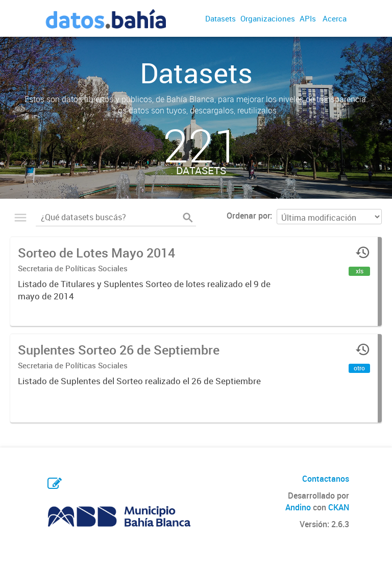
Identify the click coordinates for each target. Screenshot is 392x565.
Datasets (220, 18)
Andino (298, 507)
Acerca (335, 18)
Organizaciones (268, 18)
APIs (308, 18)
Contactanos (326, 479)
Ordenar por (248, 216)
